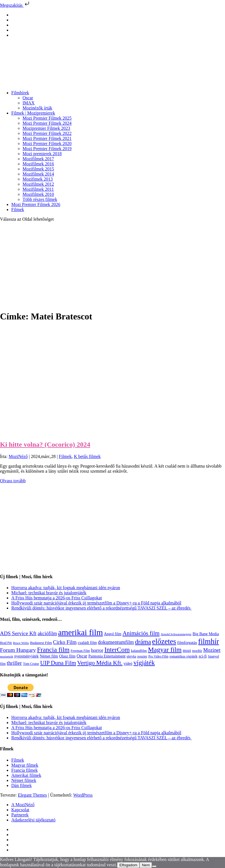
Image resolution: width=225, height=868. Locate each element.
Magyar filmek (25, 765)
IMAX (29, 103)
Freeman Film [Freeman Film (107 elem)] (80, 651)
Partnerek (20, 815)
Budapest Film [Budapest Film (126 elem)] (41, 643)
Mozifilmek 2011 (38, 189)
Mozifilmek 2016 (38, 164)
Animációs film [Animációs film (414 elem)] (141, 633)
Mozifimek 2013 (38, 179)
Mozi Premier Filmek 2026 (36, 204)
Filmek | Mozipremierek (33, 113)
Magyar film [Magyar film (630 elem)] (165, 650)
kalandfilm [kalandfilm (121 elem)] (139, 651)
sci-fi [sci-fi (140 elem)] (203, 656)
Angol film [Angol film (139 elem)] (113, 634)
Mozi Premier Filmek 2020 (47, 143)
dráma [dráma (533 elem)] (143, 642)
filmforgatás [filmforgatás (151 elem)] (187, 643)
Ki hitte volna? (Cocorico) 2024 (45, 444)
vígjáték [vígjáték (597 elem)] (144, 663)
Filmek (18, 210)
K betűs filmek (87, 456)
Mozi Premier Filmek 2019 (47, 149)
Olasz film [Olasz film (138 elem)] (67, 656)
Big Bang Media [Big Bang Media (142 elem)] (206, 634)
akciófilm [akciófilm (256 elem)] (47, 634)
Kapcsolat (20, 810)
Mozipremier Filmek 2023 (46, 128)
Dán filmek (21, 785)
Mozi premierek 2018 (42, 154)
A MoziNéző (23, 805)
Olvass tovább (13, 481)
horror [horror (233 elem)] (97, 650)
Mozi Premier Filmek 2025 (47, 118)
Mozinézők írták (37, 108)
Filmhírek (20, 93)
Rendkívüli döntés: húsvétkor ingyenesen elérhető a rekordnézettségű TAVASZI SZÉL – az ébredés (102, 608)
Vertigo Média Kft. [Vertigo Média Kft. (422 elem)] (100, 663)
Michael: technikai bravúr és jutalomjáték (49, 593)
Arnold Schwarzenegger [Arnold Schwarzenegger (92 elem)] (176, 634)
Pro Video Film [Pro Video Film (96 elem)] (158, 657)
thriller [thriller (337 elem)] (14, 663)
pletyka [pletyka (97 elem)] (131, 657)
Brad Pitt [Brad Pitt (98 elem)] (6, 643)
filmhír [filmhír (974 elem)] (209, 641)
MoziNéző (18, 456)
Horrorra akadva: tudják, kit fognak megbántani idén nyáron (66, 588)
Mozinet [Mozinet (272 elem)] (212, 650)
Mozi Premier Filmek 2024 (47, 123)
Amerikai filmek (26, 775)
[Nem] (154, 866)
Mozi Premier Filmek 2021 (47, 138)
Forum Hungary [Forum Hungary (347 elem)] (18, 650)
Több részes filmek (40, 199)
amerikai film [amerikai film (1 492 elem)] (80, 632)
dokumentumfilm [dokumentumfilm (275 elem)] (116, 642)
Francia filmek (25, 770)
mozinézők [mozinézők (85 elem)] (7, 657)
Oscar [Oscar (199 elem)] (82, 656)
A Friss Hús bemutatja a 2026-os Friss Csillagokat (57, 598)
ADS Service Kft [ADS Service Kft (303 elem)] (18, 633)
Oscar (28, 98)
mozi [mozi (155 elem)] (187, 650)
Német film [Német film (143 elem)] (49, 656)
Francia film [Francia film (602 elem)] (53, 650)
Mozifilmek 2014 (38, 174)
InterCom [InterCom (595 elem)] (117, 650)
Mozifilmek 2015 (38, 169)
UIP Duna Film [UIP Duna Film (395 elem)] (58, 663)
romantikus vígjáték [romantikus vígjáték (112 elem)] (183, 656)
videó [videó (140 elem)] (128, 664)
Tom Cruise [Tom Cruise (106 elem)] (31, 664)
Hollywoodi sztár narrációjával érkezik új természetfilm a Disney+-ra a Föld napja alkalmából (96, 603)
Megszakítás (15, 5)
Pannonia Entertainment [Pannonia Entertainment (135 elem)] (107, 656)
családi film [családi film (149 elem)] (87, 643)
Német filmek (24, 780)
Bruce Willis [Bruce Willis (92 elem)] (21, 643)
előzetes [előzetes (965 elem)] (164, 641)
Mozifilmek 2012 (38, 184)
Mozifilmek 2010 (38, 194)
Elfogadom (128, 865)
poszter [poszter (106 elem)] (142, 656)
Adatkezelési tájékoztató (33, 820)
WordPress (83, 795)
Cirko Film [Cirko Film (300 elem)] (65, 642)
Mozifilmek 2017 (38, 159)
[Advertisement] (112, 266)
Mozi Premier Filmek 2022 (47, 133)
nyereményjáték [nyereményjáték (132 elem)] (27, 656)
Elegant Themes (32, 795)
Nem (146, 865)
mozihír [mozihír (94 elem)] (197, 651)
